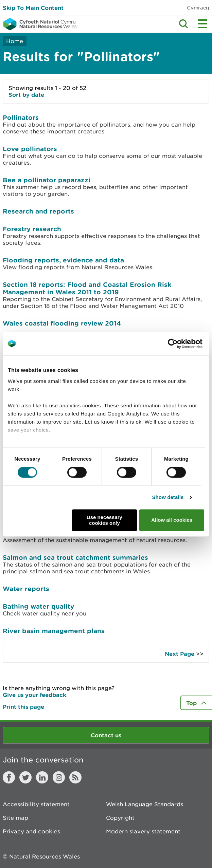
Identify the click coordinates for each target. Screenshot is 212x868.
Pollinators (21, 117)
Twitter (25, 777)
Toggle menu (202, 24)
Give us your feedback (34, 695)
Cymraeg (198, 8)
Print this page (23, 707)
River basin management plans (54, 631)
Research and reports (38, 211)
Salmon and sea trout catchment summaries (75, 557)
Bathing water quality (38, 606)
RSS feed (75, 777)
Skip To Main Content (33, 8)
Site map (15, 818)
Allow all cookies (172, 520)
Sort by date (26, 95)
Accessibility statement (36, 804)
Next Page (180, 654)
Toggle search (183, 24)
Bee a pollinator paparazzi (47, 180)
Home (15, 41)
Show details (168, 497)
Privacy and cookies (31, 831)
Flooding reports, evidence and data (63, 260)
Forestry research (32, 229)
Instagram (59, 777)
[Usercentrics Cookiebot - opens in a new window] (184, 344)
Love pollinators (30, 149)
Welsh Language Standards (145, 804)
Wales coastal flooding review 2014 (62, 323)
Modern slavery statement (143, 831)
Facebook (9, 777)
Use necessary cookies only (104, 520)
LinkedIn (42, 777)
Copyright (120, 818)
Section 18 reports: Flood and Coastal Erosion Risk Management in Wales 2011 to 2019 (87, 288)
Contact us (106, 735)
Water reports (26, 589)
